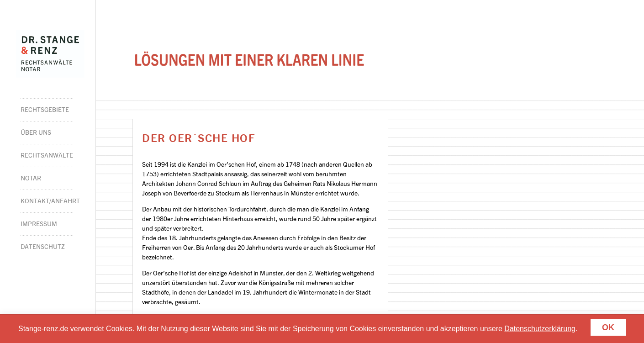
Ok (608, 327)
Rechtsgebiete (45, 109)
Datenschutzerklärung (540, 329)
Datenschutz (43, 246)
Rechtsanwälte (47, 155)
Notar (31, 178)
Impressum (39, 224)
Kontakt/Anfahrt (47, 201)
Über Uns (36, 132)
